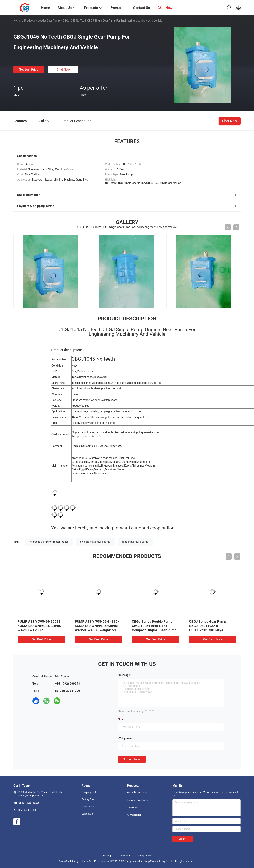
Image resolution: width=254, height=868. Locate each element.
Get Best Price (29, 69)
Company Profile (90, 792)
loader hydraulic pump (135, 542)
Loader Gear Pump (49, 21)
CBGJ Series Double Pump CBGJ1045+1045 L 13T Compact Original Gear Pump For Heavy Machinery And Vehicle (154, 630)
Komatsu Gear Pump (138, 800)
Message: (125, 675)
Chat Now (63, 69)
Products (30, 21)
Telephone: (126, 739)
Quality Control (89, 807)
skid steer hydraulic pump (95, 542)
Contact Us (87, 814)
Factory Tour (88, 799)
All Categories (134, 815)
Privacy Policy (144, 856)
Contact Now (132, 759)
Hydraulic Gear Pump (138, 793)
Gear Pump (133, 808)
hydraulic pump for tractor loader (49, 542)
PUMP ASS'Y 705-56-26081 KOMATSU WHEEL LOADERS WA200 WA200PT (39, 626)
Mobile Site (124, 856)
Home (17, 21)
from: (122, 719)
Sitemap (107, 856)
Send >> (183, 839)
